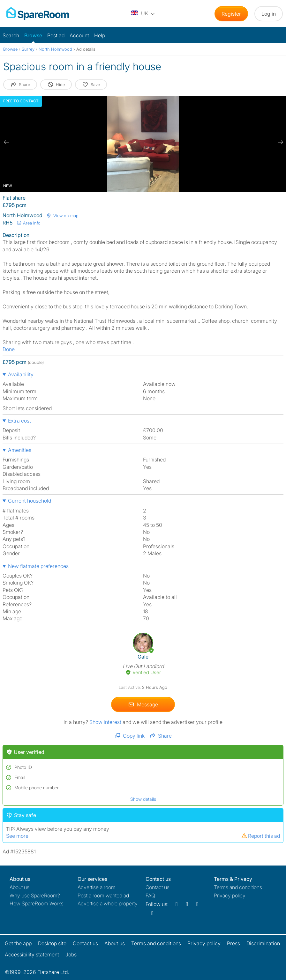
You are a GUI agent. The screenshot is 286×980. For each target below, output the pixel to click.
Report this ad (260, 836)
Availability (21, 374)
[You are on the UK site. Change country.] (143, 14)
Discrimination (263, 943)
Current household (30, 501)
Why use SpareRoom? (35, 895)
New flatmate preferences (38, 566)
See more (17, 836)
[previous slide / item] (6, 142)
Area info (28, 223)
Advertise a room (97, 887)
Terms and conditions (238, 887)
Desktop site (52, 943)
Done (9, 349)
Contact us (158, 887)
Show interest (106, 722)
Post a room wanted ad (103, 895)
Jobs (71, 954)
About (19, 887)
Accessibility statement (32, 954)
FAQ (150, 895)
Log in (269, 14)
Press (233, 943)
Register (231, 14)
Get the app (18, 943)
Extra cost (19, 421)
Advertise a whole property (108, 903)
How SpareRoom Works (37, 903)
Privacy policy (230, 895)
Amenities (20, 450)
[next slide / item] (280, 142)
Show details (143, 799)
